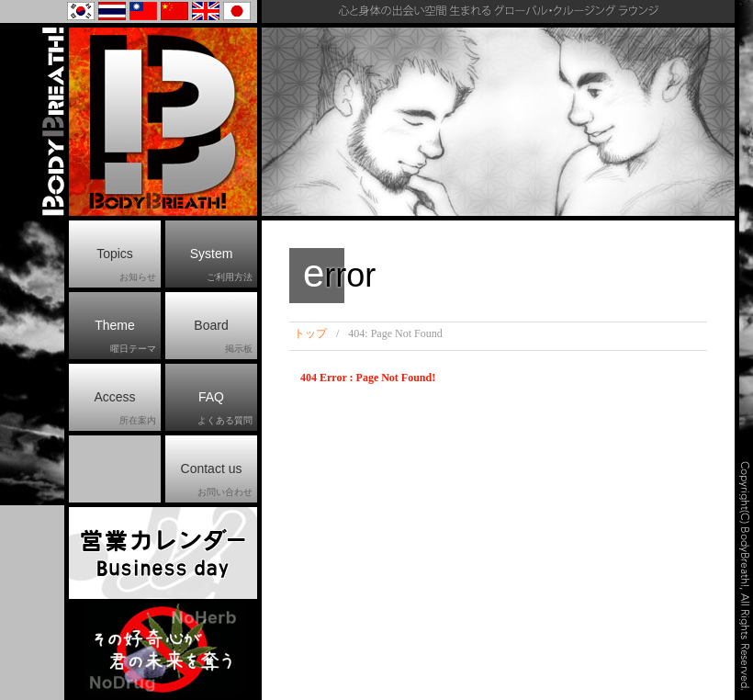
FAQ (225, 409)
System (221, 265)
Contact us (217, 480)
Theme (125, 337)
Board (223, 337)
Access (125, 409)
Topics (126, 265)
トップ (310, 333)
